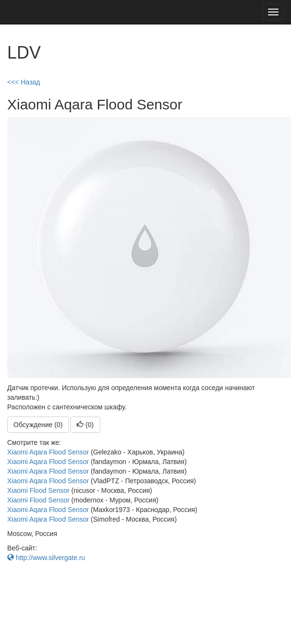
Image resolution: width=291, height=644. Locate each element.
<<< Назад (24, 82)
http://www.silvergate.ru (46, 558)
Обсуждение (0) (38, 425)
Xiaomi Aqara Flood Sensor (48, 452)
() (85, 425)
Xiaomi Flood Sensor (38, 490)
